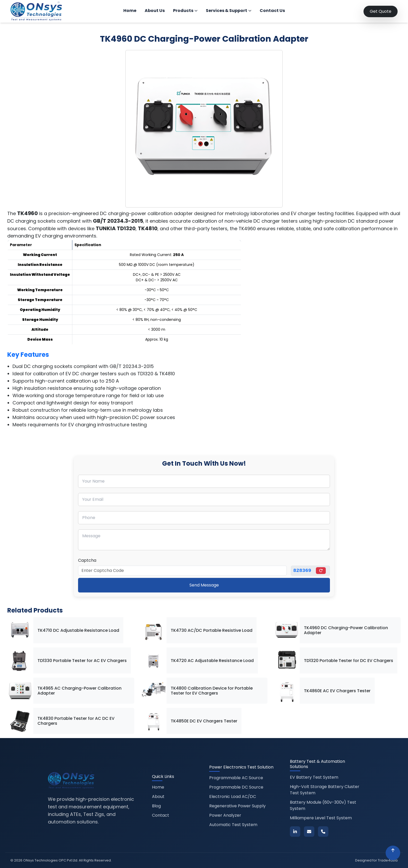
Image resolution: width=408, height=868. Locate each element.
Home (130, 11)
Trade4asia (388, 860)
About (158, 797)
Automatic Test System (233, 825)
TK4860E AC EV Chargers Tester (337, 691)
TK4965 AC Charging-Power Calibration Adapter (79, 691)
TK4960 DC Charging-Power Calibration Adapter (346, 630)
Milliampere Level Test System (321, 818)
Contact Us (272, 11)
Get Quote (381, 11)
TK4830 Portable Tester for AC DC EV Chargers (76, 721)
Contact (161, 815)
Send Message (204, 585)
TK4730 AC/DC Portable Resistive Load (212, 630)
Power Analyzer (225, 815)
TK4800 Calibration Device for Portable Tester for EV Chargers (212, 691)
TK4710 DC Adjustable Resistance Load (78, 630)
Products (185, 11)
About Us (155, 11)
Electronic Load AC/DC (233, 797)
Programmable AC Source (236, 778)
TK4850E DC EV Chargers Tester (204, 721)
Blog (156, 806)
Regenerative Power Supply (237, 806)
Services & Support (229, 11)
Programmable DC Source (236, 787)
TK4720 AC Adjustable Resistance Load (212, 661)
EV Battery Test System (314, 777)
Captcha (87, 560)
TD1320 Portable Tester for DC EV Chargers (349, 661)
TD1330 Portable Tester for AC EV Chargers (82, 661)
